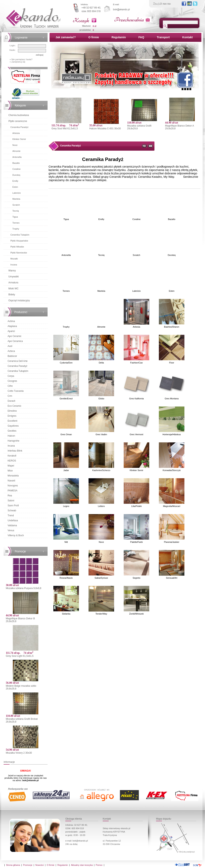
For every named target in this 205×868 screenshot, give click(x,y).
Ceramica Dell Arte (18, 361)
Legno (66, 506)
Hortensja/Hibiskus (172, 434)
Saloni (11, 501)
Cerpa (11, 376)
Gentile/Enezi (66, 399)
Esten (15, 187)
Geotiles (12, 431)
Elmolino (12, 411)
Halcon (11, 436)
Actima (11, 321)
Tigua (15, 217)
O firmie (94, 37)
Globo (101, 399)
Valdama (12, 525)
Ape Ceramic (14, 336)
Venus (11, 530)
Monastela (13, 476)
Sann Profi (13, 506)
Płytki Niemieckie (19, 253)
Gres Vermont (136, 434)
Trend (11, 515)
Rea (10, 496)
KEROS (12, 461)
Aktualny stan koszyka (82, 865)
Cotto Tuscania (16, 391)
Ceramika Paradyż (19, 127)
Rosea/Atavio (66, 578)
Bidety (12, 295)
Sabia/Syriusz (101, 578)
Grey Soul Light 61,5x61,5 (20, 656)
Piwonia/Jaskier (172, 542)
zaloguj (40, 55)
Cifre (10, 386)
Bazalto (16, 163)
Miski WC (13, 289)
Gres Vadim (101, 434)
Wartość (86, 26)
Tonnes (16, 223)
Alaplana (12, 326)
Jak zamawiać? (66, 37)
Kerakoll (12, 456)
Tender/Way (101, 614)
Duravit (11, 401)
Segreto (137, 578)
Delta (101, 363)
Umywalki (13, 277)
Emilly (15, 181)
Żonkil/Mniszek (137, 614)
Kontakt (187, 37)
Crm (10, 396)
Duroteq (16, 175)
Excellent (12, 421)
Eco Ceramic (14, 406)
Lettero (101, 506)
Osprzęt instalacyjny (19, 300)
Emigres (12, 416)
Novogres (13, 486)
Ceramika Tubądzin (20, 235)
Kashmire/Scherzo (101, 470)
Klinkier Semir (19, 139)
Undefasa (13, 520)
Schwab (12, 511)
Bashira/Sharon (172, 327)
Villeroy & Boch (16, 535)
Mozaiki (14, 259)
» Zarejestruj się (17, 62)
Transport (163, 37)
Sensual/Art (172, 578)
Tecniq (16, 211)
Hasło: (12, 50)
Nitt (66, 542)
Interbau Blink (15, 451)
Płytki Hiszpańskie (19, 241)
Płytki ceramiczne (18, 121)
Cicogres (12, 381)
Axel (10, 346)
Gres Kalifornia (137, 399)
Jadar (66, 470)
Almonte (16, 151)
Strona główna (13, 865)
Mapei (11, 466)
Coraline (16, 169)
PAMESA (12, 491)
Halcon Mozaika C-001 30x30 (105, 129)
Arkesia (16, 133)
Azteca (11, 351)
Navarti (11, 481)
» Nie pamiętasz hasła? (21, 59)
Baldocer (12, 356)
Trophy (16, 229)
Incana (14, 265)
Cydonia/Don (66, 363)
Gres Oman (66, 434)
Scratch (16, 205)
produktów (85, 30)
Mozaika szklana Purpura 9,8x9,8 (23, 588)
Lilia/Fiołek (136, 506)
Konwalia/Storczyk (172, 470)
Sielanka (66, 614)
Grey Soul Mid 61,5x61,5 (65, 129)
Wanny (12, 271)
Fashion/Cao (136, 363)
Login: (13, 45)
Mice (10, 471)
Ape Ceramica (15, 341)
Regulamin (119, 37)
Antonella (17, 157)
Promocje (28, 865)
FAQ (141, 37)
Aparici (11, 331)
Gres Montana (172, 399)
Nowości (40, 865)
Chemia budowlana (19, 115)
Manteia (16, 199)
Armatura (13, 283)
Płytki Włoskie (17, 247)
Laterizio (17, 193)
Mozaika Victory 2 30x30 (19, 753)
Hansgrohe (13, 441)
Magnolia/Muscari (172, 506)
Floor (172, 363)
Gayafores (13, 426)
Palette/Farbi (136, 542)
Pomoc (99, 865)
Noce (15, 145)
